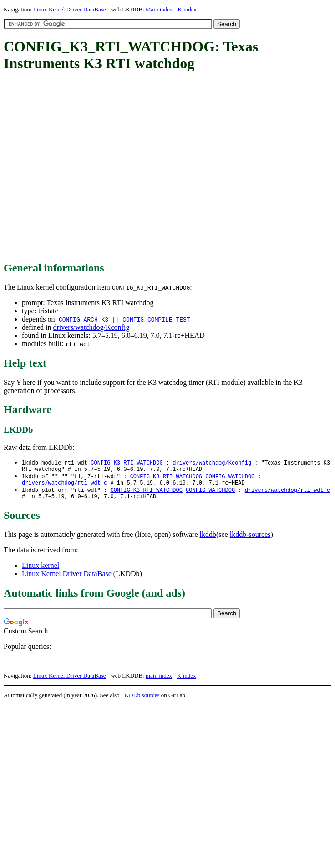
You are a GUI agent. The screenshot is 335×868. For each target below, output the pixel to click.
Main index (159, 9)
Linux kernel (41, 571)
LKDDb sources (140, 701)
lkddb (208, 540)
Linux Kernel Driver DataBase (70, 9)
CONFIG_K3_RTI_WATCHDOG (127, 463)
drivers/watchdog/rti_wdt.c (64, 486)
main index (159, 681)
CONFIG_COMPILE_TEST (156, 319)
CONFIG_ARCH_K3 (84, 319)
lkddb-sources (250, 540)
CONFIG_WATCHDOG (230, 478)
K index (187, 9)
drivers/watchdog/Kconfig (91, 327)
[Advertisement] (85, 167)
